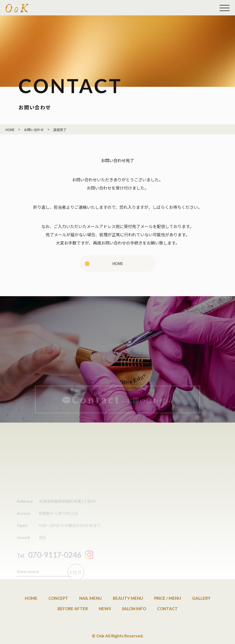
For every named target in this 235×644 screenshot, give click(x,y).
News (105, 609)
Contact (167, 609)
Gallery (201, 598)
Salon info (134, 609)
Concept (58, 598)
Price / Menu (168, 598)
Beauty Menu (128, 598)
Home (31, 598)
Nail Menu (91, 598)
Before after (73, 609)
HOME (118, 263)
